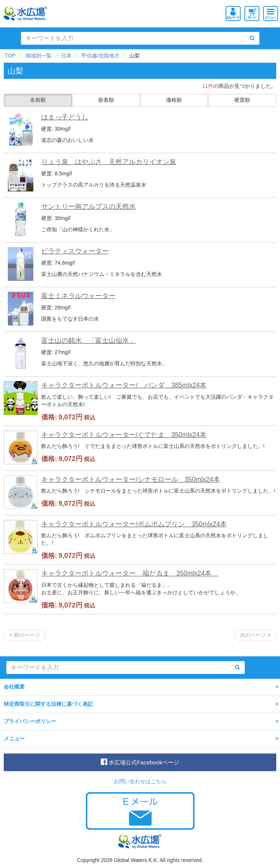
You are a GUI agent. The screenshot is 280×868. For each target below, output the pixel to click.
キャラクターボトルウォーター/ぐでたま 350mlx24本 (124, 435)
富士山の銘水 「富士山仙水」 (88, 341)
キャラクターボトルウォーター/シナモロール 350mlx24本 (131, 479)
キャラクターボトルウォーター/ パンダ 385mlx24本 (124, 385)
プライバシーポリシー (30, 721)
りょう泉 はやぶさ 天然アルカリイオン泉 (109, 162)
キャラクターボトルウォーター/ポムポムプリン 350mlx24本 (134, 524)
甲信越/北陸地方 (100, 56)
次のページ (255, 635)
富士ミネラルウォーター (78, 296)
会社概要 (14, 687)
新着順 (106, 100)
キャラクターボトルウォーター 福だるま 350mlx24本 (130, 573)
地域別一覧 (39, 56)
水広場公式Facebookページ (140, 762)
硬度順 (242, 100)
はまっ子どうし (65, 117)
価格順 (174, 100)
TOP (10, 56)
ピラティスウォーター (75, 251)
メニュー (14, 738)
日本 (66, 56)
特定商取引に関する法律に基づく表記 (48, 704)
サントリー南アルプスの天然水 (88, 206)
